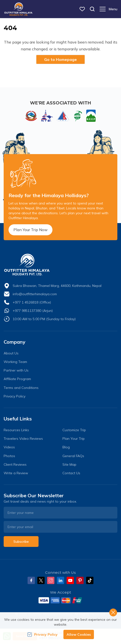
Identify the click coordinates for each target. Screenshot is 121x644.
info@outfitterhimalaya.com (35, 294)
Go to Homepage (60, 59)
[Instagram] (51, 580)
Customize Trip (74, 430)
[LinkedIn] (60, 580)
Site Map (69, 464)
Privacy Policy (15, 396)
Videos (9, 447)
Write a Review (16, 473)
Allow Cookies (79, 634)
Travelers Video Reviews (23, 439)
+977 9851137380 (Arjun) (33, 311)
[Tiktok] (90, 580)
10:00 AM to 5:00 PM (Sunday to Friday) (44, 319)
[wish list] (82, 9)
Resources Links (16, 430)
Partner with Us (16, 370)
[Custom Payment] (60, 600)
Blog (66, 447)
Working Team (15, 362)
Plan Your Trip (74, 439)
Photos (9, 456)
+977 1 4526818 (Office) (32, 302)
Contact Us (71, 473)
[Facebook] (31, 580)
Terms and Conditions (21, 388)
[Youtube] (70, 580)
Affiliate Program (17, 379)
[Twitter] (41, 580)
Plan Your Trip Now (30, 230)
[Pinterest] (80, 580)
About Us (11, 353)
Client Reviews (15, 464)
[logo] (60, 265)
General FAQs (73, 456)
